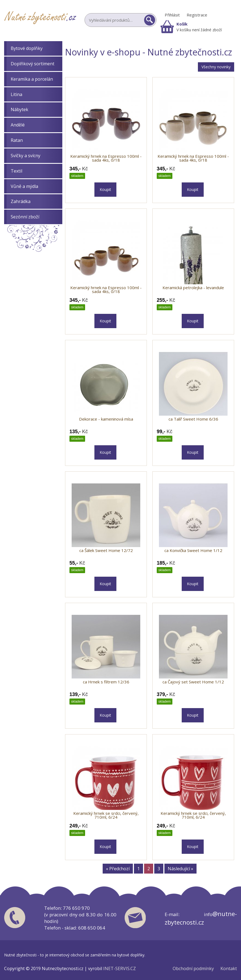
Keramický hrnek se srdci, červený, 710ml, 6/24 (106, 815)
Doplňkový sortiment (33, 64)
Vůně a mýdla (24, 186)
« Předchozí (118, 869)
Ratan (17, 140)
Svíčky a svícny (26, 156)
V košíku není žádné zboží (199, 30)
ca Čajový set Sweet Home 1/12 (193, 682)
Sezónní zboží (25, 217)
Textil (16, 171)
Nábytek (19, 109)
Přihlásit (172, 15)
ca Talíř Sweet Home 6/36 (193, 419)
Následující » (180, 869)
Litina (16, 94)
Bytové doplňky (27, 48)
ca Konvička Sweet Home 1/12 (193, 550)
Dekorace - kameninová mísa (106, 419)
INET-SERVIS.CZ (120, 968)
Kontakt (229, 969)
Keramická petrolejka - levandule (193, 288)
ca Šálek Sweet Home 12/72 (106, 550)
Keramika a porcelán (32, 79)
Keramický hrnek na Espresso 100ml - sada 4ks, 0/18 (106, 158)
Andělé (18, 125)
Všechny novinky (216, 67)
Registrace (197, 15)
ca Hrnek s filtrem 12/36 (106, 682)
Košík (182, 24)
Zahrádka (21, 201)
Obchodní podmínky (193, 969)
